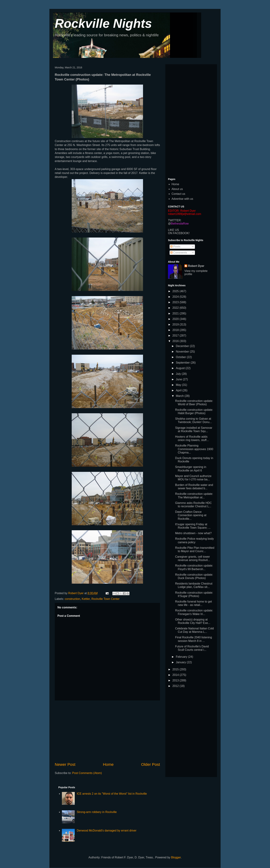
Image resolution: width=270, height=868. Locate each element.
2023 (176, 302)
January (181, 662)
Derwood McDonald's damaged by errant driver (107, 831)
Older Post (151, 764)
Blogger (176, 857)
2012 (176, 686)
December (183, 346)
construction (72, 599)
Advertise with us (182, 199)
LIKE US (173, 230)
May (179, 385)
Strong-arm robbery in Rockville (97, 812)
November (183, 352)
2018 (176, 330)
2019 (176, 324)
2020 (176, 319)
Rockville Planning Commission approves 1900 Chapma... (194, 449)
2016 (176, 341)
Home (108, 764)
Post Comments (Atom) (87, 773)
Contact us (178, 194)
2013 (176, 680)
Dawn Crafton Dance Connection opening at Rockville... (191, 515)
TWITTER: (175, 220)
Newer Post (65, 764)
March (180, 396)
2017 (176, 336)
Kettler (86, 599)
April (179, 390)
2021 (176, 313)
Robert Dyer (196, 266)
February (182, 657)
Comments (179, 253)
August (181, 368)
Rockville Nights (103, 24)
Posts (175, 247)
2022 (176, 308)
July (179, 374)
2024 (176, 297)
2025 (176, 291)
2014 (176, 675)
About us (177, 189)
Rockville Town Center (105, 599)
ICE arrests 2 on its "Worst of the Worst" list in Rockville (112, 794)
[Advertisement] (107, 731)
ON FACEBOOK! (179, 233)
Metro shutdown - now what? (193, 533)
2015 (176, 669)
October (181, 357)
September (183, 363)
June (179, 379)
